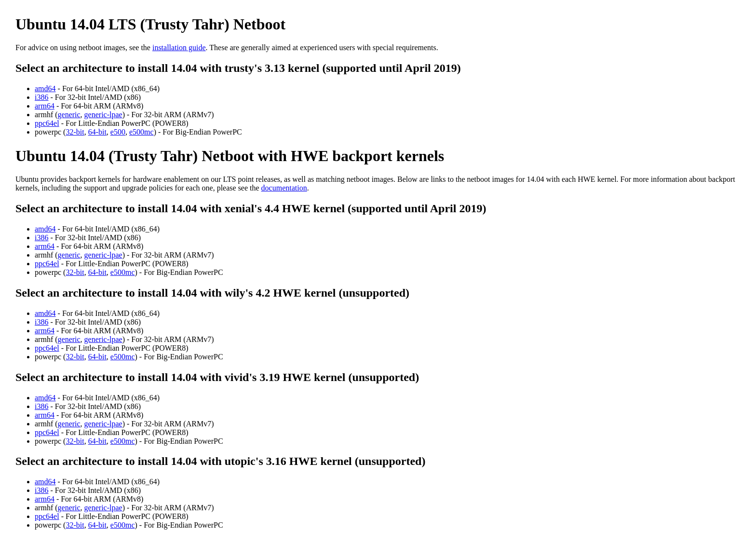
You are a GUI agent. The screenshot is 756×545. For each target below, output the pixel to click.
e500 (118, 132)
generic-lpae (103, 115)
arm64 (45, 106)
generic (69, 115)
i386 (41, 97)
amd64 (45, 89)
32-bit (75, 132)
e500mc (142, 132)
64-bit (97, 132)
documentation (284, 188)
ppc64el (47, 123)
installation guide (179, 48)
